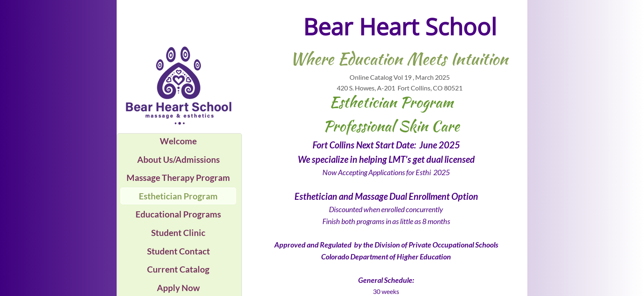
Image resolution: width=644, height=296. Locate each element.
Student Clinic (178, 232)
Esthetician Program (178, 196)
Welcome (178, 141)
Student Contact (178, 251)
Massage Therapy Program (178, 177)
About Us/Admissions (178, 159)
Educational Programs (178, 214)
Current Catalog (178, 269)
